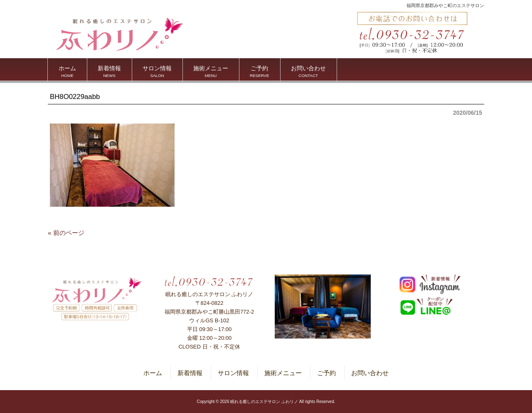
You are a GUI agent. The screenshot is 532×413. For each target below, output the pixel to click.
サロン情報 (233, 373)
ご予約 (326, 373)
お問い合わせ (370, 373)
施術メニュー (283, 373)
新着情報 (190, 373)
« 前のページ (66, 233)
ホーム (153, 373)
